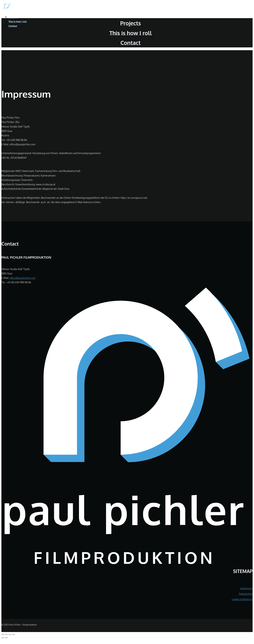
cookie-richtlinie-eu (242, 599)
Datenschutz (246, 594)
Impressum (246, 588)
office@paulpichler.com (22, 278)
